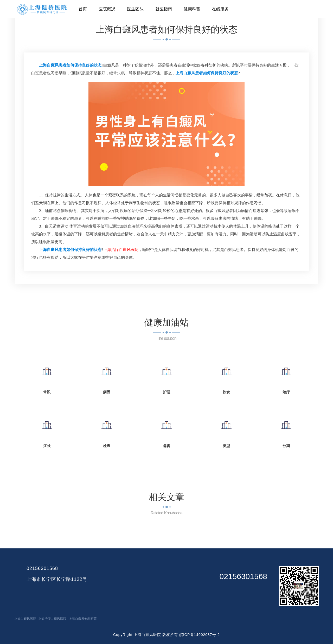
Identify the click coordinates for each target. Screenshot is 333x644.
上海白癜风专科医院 (83, 619)
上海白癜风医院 (25, 619)
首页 (83, 9)
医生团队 (135, 9)
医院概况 (107, 9)
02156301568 (42, 568)
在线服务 (220, 9)
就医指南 (164, 9)
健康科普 (192, 9)
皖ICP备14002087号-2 (200, 635)
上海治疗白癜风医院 (52, 619)
